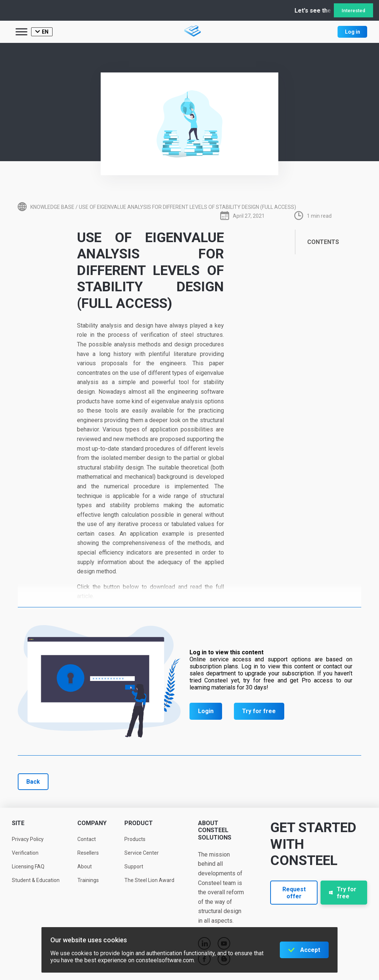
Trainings (88, 880)
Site (18, 823)
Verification (25, 853)
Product (139, 823)
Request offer (294, 893)
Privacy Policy (28, 839)
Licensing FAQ (28, 867)
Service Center (142, 853)
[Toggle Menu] (21, 32)
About (85, 867)
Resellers (88, 853)
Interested (353, 11)
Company (92, 823)
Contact (87, 839)
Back (33, 782)
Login (206, 711)
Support (134, 867)
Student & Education (36, 880)
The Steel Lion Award (149, 880)
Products (135, 839)
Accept (310, 950)
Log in (353, 32)
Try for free (259, 711)
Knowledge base (52, 207)
